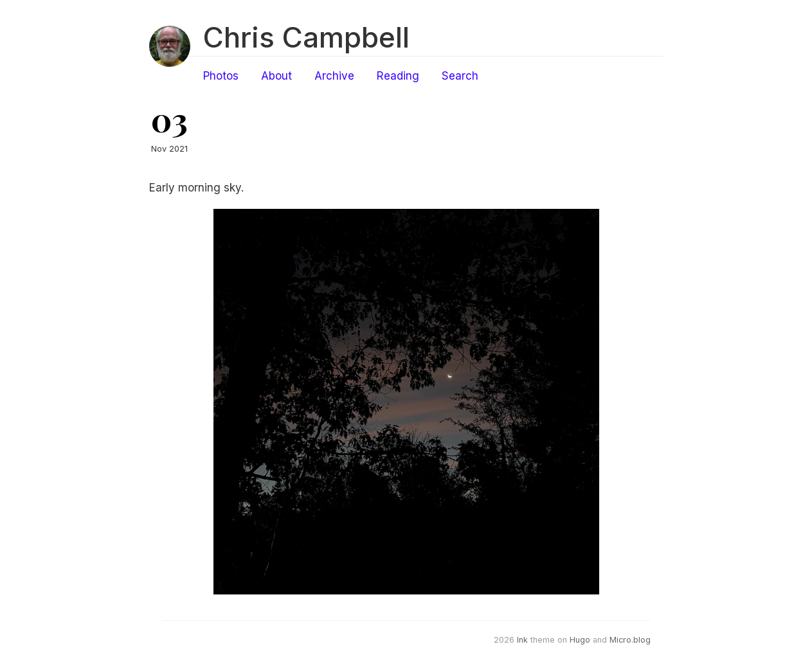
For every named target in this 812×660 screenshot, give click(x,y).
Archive (334, 76)
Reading (398, 76)
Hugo (580, 640)
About (276, 76)
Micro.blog (630, 640)
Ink (522, 640)
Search (460, 76)
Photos (221, 76)
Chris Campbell (306, 37)
